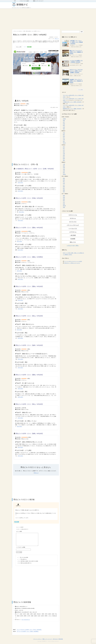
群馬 (64, 136)
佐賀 (64, 197)
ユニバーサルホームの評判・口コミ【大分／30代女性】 (29, 630)
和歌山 (64, 174)
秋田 (64, 125)
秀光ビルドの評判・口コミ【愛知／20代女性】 (29, 375)
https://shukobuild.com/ (26, 620)
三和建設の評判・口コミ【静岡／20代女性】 (72, 102)
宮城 (64, 124)
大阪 (64, 169)
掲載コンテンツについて (38, 1)
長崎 (64, 199)
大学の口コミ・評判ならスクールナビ (72, 263)
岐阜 (64, 157)
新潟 (64, 147)
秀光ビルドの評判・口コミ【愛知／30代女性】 (29, 286)
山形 (64, 127)
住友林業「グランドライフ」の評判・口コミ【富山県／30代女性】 (76, 81)
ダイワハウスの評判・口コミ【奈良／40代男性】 (28, 631)
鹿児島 (64, 206)
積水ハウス (73, 242)
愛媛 (64, 190)
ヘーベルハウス (73, 229)
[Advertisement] (48, 19)
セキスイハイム (73, 215)
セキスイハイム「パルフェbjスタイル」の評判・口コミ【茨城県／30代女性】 (76, 71)
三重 (64, 164)
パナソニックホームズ (73, 225)
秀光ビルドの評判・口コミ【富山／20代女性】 (29, 316)
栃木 (64, 135)
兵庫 (64, 171)
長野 (64, 155)
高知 (64, 192)
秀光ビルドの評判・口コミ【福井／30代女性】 (29, 345)
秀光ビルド (57, 39)
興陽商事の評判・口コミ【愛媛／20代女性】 (72, 109)
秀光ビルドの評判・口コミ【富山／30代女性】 (29, 404)
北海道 (64, 119)
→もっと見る (80, 90)
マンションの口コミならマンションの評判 (73, 261)
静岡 (64, 159)
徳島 (64, 187)
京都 (64, 168)
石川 (64, 150)
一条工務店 (73, 235)
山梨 (64, 154)
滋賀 (64, 166)
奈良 (64, 173)
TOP (15, 1)
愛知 (64, 160)
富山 (64, 149)
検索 (82, 32)
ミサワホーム (73, 232)
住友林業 (73, 239)
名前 (36, 547)
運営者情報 (61, 639)
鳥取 (64, 178)
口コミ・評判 (19, 47)
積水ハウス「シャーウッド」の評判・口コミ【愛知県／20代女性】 (76, 52)
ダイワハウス (73, 222)
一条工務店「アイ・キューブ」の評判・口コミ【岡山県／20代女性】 (76, 42)
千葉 (64, 140)
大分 (64, 202)
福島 (64, 129)
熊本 (64, 201)
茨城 (64, 133)
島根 (64, 180)
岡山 (64, 182)
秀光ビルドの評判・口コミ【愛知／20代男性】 (29, 257)
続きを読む (21, 183)
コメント (27, 47)
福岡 (64, 196)
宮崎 (64, 204)
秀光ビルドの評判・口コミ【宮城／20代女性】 (29, 198)
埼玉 (64, 138)
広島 (64, 183)
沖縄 (64, 207)
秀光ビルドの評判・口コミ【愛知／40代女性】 (29, 228)
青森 (64, 120)
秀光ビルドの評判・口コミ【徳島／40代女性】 (29, 434)
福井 (64, 152)
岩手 (64, 122)
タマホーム (73, 218)
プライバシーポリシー (38, 639)
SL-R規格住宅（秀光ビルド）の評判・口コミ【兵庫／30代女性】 (35, 169)
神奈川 (64, 143)
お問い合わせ (55, 639)
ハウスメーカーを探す (24, 1)
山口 (64, 185)
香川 (64, 188)
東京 (64, 141)
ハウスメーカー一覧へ (73, 246)
